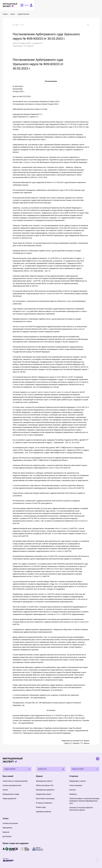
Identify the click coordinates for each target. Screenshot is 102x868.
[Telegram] (98, 759)
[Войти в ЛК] (97, 5)
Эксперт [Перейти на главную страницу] (11, 5)
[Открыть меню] (27, 5)
